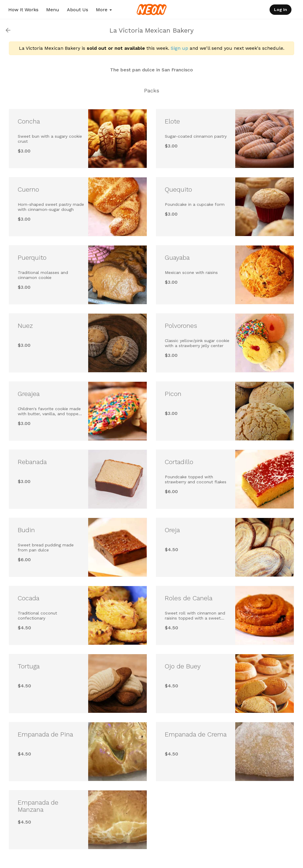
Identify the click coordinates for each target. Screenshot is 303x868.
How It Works (23, 10)
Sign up (179, 48)
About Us (78, 10)
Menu (53, 10)
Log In (281, 9)
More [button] (104, 10)
